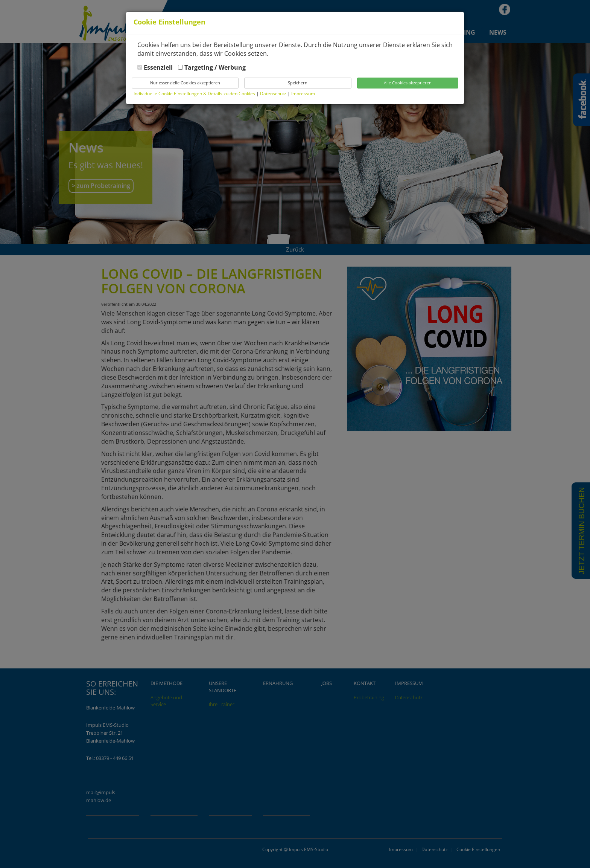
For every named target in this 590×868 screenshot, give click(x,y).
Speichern (298, 83)
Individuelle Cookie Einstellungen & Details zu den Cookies (194, 94)
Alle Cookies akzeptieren (408, 83)
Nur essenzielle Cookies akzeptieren (185, 83)
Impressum (303, 94)
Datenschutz (274, 94)
